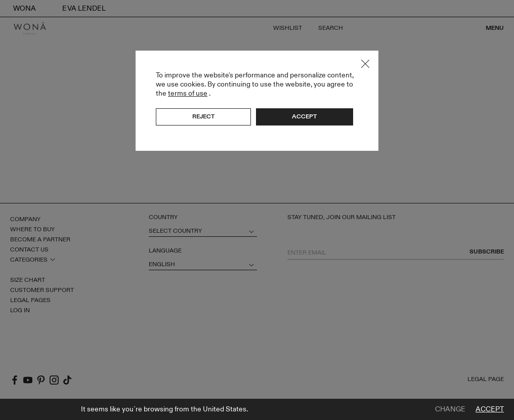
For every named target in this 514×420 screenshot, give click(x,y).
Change (450, 409)
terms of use (188, 93)
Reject (203, 116)
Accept (490, 409)
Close (365, 64)
